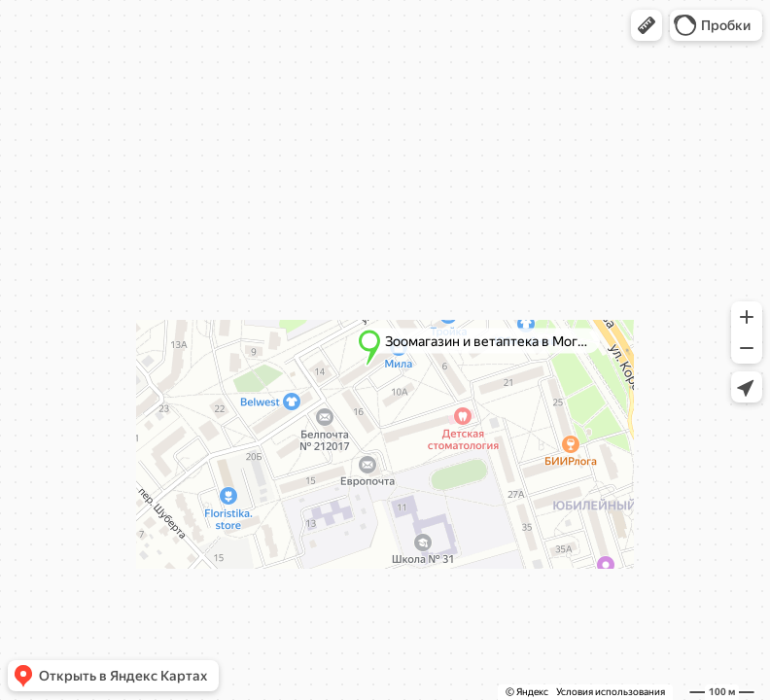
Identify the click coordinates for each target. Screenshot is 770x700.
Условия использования (611, 692)
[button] (647, 25)
